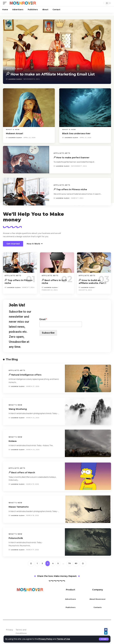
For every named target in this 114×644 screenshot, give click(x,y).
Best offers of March (23, 473)
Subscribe (48, 333)
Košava (13, 441)
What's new (13, 130)
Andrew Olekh (15, 79)
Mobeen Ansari (14, 134)
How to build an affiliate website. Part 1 (92, 282)
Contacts (98, 608)
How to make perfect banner (73, 158)
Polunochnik (16, 538)
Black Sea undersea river (76, 134)
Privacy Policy (46, 639)
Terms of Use (64, 639)
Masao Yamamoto (19, 507)
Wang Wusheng (18, 409)
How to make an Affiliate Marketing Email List (53, 74)
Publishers (71, 608)
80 (76, 564)
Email (43, 319)
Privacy (9, 630)
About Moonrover (98, 599)
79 (69, 564)
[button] (13, 244)
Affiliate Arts (14, 69)
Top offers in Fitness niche (72, 190)
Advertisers (71, 599)
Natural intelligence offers (26, 375)
